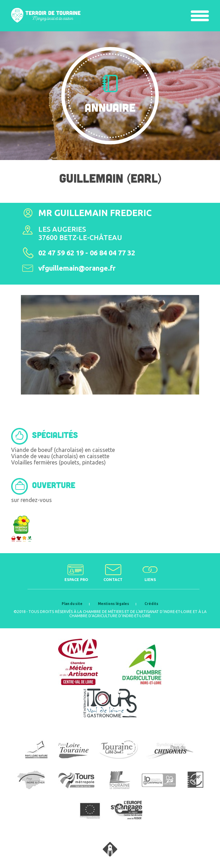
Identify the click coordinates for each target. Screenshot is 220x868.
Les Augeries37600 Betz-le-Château (80, 233)
